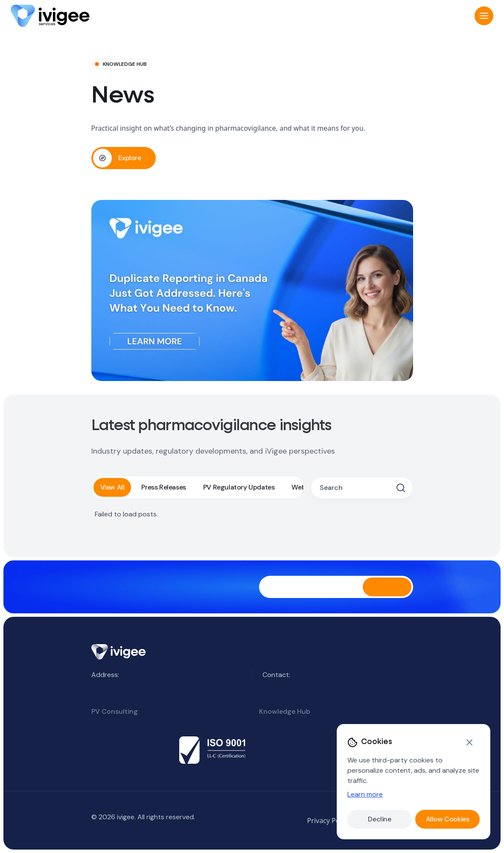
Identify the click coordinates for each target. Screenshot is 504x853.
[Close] (469, 742)
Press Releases (163, 487)
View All (112, 487)
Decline (379, 819)
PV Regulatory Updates (239, 487)
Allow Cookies (448, 819)
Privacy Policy (329, 821)
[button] (484, 16)
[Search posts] (356, 488)
